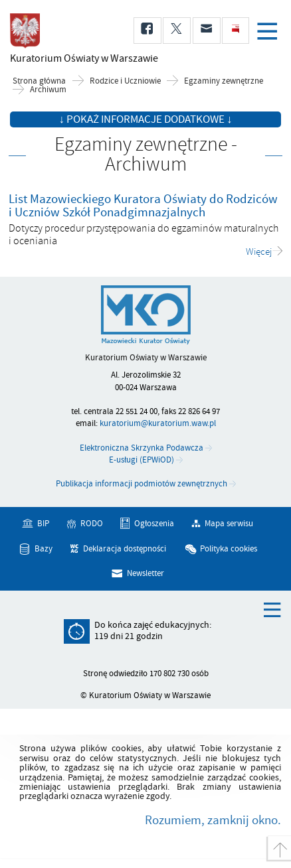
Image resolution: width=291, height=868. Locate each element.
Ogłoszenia (154, 524)
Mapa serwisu (229, 524)
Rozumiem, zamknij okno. (213, 820)
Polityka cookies (229, 548)
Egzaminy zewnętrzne (224, 81)
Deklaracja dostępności (125, 548)
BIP (43, 524)
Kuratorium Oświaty (80, 58)
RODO (92, 524)
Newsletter (145, 573)
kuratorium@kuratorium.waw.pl (158, 423)
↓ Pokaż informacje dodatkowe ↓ (146, 119)
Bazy (44, 548)
